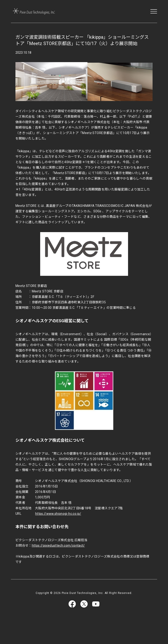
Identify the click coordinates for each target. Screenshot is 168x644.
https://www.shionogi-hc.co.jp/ (58, 514)
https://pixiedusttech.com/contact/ (58, 545)
